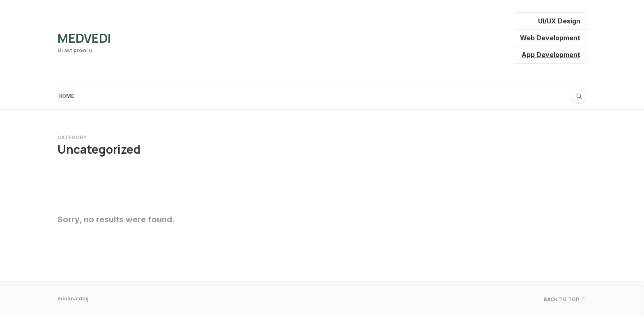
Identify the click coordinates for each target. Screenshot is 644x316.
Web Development (550, 38)
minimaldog (73, 299)
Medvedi (84, 38)
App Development (551, 55)
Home (66, 96)
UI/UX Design (559, 21)
